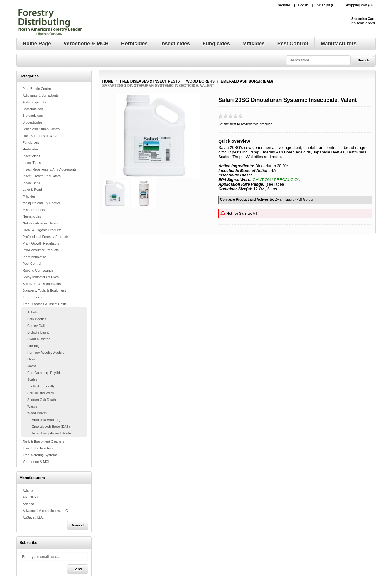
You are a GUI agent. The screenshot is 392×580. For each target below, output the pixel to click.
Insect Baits (31, 183)
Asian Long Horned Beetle (51, 433)
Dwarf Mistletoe (39, 339)
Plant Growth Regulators (41, 243)
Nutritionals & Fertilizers (40, 223)
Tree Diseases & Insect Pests (45, 304)
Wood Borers (37, 413)
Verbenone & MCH (37, 462)
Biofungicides (33, 116)
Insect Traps (32, 163)
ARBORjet (30, 497)
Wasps (32, 406)
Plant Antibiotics (35, 257)
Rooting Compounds (38, 270)
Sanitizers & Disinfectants (42, 284)
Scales (32, 379)
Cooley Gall (36, 326)
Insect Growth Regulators (42, 176)
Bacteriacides (33, 109)
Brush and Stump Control (42, 129)
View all (78, 525)
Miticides (29, 196)
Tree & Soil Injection (38, 448)
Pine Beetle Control (37, 89)
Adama (28, 490)
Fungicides (31, 142)
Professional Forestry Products (46, 237)
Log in (303, 5)
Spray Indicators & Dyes (41, 277)
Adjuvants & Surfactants (41, 95)
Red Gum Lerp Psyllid (44, 373)
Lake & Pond (32, 190)
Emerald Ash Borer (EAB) (51, 427)
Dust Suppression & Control (43, 136)
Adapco (28, 504)
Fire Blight (35, 346)
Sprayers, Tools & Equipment (44, 290)
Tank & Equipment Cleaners (43, 441)
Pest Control (32, 264)
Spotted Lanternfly (41, 386)
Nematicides (32, 216)
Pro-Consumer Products (41, 250)
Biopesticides (33, 122)
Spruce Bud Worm (41, 393)
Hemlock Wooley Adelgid (46, 353)
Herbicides (31, 149)
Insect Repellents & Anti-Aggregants (50, 169)
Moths (32, 366)
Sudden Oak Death (42, 400)
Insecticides (31, 156)
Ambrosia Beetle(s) (46, 420)
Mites (31, 359)
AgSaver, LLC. (33, 517)
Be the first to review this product (245, 124)
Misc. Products (34, 210)
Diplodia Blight (38, 332)
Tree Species (32, 297)
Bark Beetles (37, 319)
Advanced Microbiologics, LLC (45, 511)
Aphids (32, 312)
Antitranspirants (34, 102)
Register (283, 5)
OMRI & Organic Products (42, 230)
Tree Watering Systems (40, 455)
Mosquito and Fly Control (41, 203)
